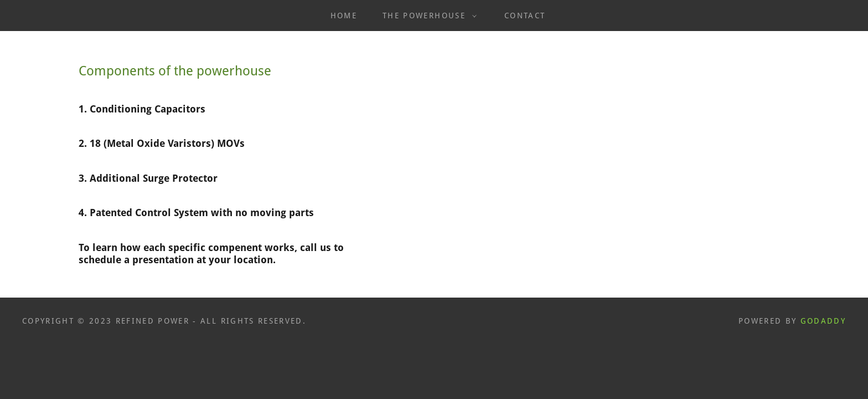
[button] (427, 16)
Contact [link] (525, 16)
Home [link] (344, 16)
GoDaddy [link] (823, 321)
